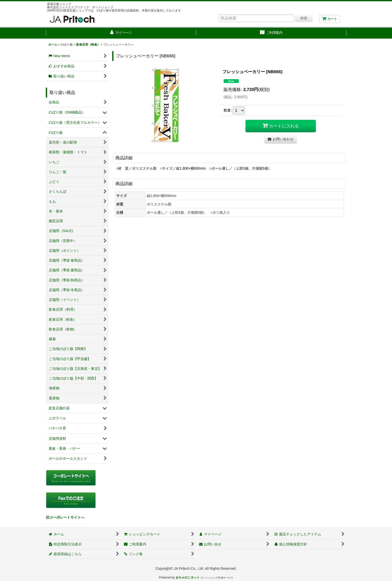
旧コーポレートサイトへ (65, 517)
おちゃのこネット (188, 577)
